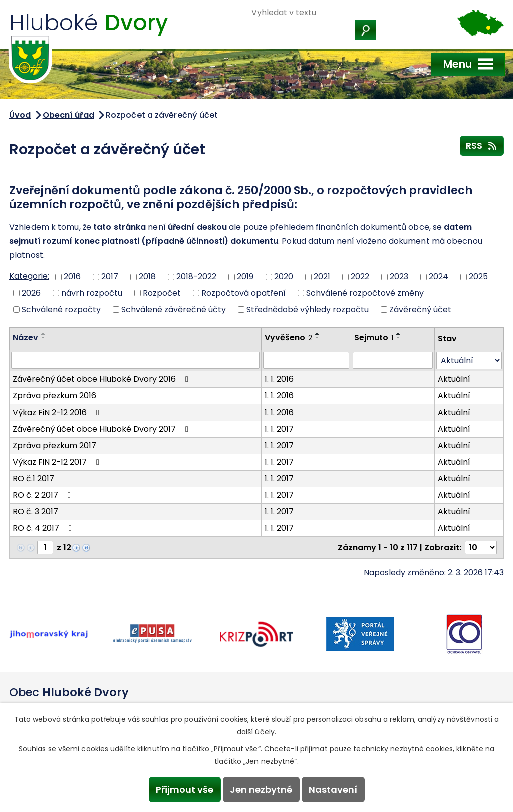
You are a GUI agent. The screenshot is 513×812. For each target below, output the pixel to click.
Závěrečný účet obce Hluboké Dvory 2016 (102, 379)
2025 (478, 277)
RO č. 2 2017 (43, 495)
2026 (31, 293)
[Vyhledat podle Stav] (469, 361)
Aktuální (454, 379)
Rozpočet (162, 293)
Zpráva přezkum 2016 (62, 396)
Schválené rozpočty (61, 309)
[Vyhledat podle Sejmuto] (393, 360)
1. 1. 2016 (279, 379)
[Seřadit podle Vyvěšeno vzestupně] (318, 334)
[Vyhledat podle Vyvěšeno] (306, 360)
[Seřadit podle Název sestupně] (44, 338)
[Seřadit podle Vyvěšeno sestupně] (318, 338)
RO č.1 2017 (41, 478)
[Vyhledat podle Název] (135, 360)
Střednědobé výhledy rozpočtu (308, 309)
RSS (482, 145)
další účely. (256, 732)
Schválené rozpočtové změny (365, 293)
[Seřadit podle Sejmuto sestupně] (399, 338)
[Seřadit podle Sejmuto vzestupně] (399, 334)
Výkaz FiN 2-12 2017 (58, 462)
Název (25, 338)
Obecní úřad (68, 115)
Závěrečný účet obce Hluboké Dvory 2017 (102, 429)
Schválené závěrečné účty (174, 309)
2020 (284, 277)
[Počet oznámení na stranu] (481, 547)
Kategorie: (29, 276)
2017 (110, 277)
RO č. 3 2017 (43, 511)
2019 (245, 277)
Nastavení (333, 790)
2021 (322, 277)
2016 (72, 277)
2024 (439, 277)
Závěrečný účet (420, 309)
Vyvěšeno (288, 338)
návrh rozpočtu (92, 293)
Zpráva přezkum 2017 (62, 445)
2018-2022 (196, 277)
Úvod (20, 115)
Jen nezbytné (261, 790)
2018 (147, 277)
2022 (360, 277)
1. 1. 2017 (279, 429)
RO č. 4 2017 (44, 528)
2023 (399, 277)
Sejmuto (374, 338)
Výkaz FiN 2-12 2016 (58, 412)
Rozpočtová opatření (243, 293)
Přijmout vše (185, 790)
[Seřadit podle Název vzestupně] (44, 334)
